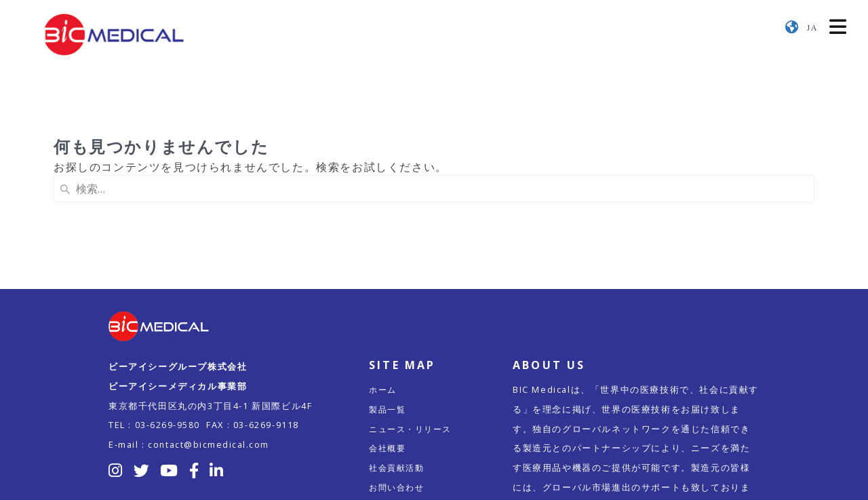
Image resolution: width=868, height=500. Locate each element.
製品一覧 (389, 320)
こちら (655, 437)
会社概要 (389, 358)
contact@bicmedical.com (209, 355)
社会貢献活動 (399, 378)
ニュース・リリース (413, 339)
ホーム (384, 300)
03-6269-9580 (168, 335)
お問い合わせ (399, 398)
